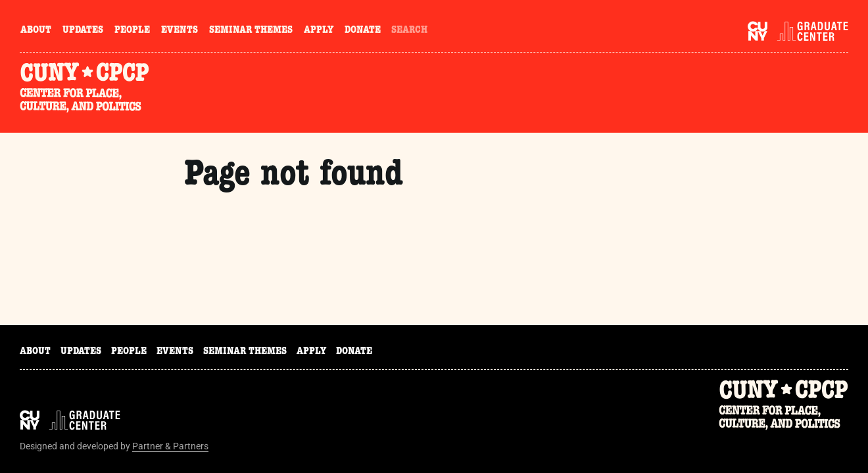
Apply (319, 31)
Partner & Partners (170, 446)
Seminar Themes (251, 31)
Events (180, 31)
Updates (83, 31)
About (36, 31)
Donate (363, 31)
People (132, 31)
